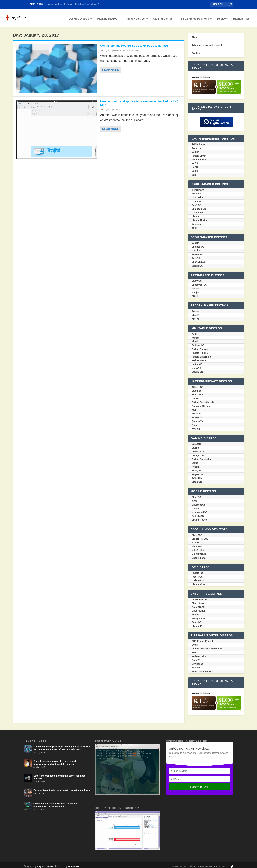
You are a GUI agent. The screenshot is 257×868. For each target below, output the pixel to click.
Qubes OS (197, 419)
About (195, 35)
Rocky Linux (198, 616)
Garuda (196, 286)
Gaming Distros (163, 16)
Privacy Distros (135, 16)
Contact (196, 51)
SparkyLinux (198, 260)
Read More (111, 68)
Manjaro (196, 290)
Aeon (194, 332)
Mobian (196, 506)
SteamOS (197, 480)
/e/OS (195, 499)
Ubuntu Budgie (200, 218)
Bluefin (195, 313)
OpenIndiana (199, 556)
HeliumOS (197, 362)
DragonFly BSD (200, 537)
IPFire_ (195, 650)
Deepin (195, 241)
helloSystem (198, 548)
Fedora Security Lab (203, 400)
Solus (195, 169)
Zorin (194, 226)
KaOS (195, 161)
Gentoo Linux (199, 157)
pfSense (196, 665)
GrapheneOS (199, 502)
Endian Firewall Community (207, 646)
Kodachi (196, 411)
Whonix (196, 427)
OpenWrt (196, 658)
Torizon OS (198, 578)
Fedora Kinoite (200, 351)
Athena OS (198, 385)
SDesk (195, 294)
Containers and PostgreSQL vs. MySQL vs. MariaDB (135, 43)
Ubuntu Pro (198, 624)
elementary (198, 188)
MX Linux (197, 248)
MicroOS (196, 366)
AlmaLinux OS (199, 597)
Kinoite (195, 317)
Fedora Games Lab (202, 457)
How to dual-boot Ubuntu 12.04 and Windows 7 (72, 4)
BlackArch (197, 392)
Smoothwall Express (203, 669)
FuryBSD (197, 540)
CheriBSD (197, 533)
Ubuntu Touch (199, 518)
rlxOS (195, 165)
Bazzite (196, 445)
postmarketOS (199, 510)
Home (174, 864)
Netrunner (197, 252)
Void (194, 172)
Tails (194, 423)
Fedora (116, 108)
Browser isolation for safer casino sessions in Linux (62, 788)
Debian (195, 150)
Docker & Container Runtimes (126, 49)
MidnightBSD (199, 552)
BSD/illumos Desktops (195, 16)
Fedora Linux (199, 153)
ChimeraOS (198, 449)
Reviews (223, 16)
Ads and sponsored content (207, 43)
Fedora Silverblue (201, 354)
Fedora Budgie (200, 347)
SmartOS (197, 620)
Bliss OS (196, 495)
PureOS (196, 256)
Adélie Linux (198, 142)
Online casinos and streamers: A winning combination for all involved (56, 803)
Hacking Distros (107, 16)
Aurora (195, 309)
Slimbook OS (199, 207)
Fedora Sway (199, 358)
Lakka (195, 461)
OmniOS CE (198, 605)
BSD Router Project (202, 639)
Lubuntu (196, 199)
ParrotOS (197, 415)
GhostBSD (197, 544)
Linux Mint (197, 195)
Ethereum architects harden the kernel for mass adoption (59, 775)
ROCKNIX (197, 476)
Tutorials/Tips (241, 16)
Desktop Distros (79, 16)
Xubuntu (196, 222)
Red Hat (196, 612)
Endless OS (198, 244)
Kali (194, 408)
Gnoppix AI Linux (201, 404)
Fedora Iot (197, 571)
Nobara (196, 464)
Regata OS (197, 472)
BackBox (197, 389)
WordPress (74, 864)
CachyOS (197, 279)
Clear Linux (198, 601)
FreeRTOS (197, 574)
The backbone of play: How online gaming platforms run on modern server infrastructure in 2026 (62, 746)
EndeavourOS (199, 282)
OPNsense (197, 662)
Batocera (197, 442)
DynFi (195, 643)
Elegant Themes (45, 864)
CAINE (195, 396)
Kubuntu (196, 191)
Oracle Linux (199, 609)
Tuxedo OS (198, 210)
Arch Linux (198, 146)
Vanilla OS (197, 263)
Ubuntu (196, 214)
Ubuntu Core (199, 582)
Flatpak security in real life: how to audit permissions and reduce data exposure (55, 760)
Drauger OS (198, 453)
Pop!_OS (196, 203)
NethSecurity (199, 654)
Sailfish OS (198, 514)
